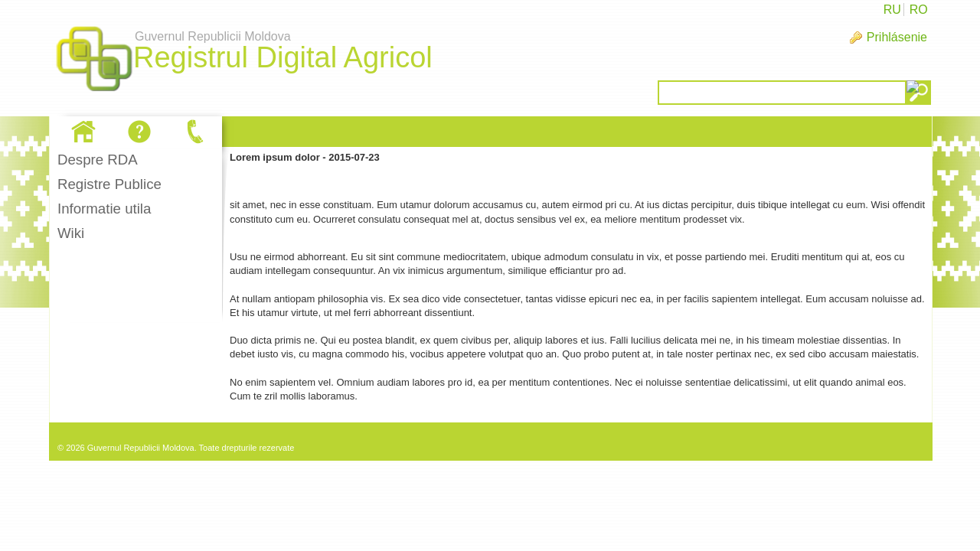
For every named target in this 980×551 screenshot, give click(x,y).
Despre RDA (98, 160)
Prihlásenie (897, 37)
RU (892, 10)
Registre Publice (109, 184)
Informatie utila (104, 209)
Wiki (71, 233)
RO (919, 10)
